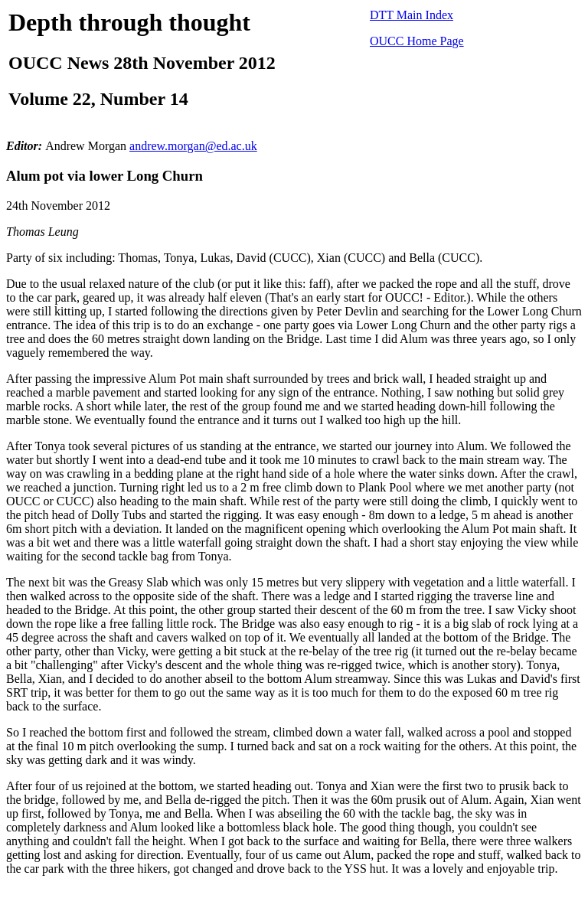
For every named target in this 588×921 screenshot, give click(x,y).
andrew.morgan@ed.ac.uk (193, 146)
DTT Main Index (412, 15)
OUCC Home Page (417, 41)
